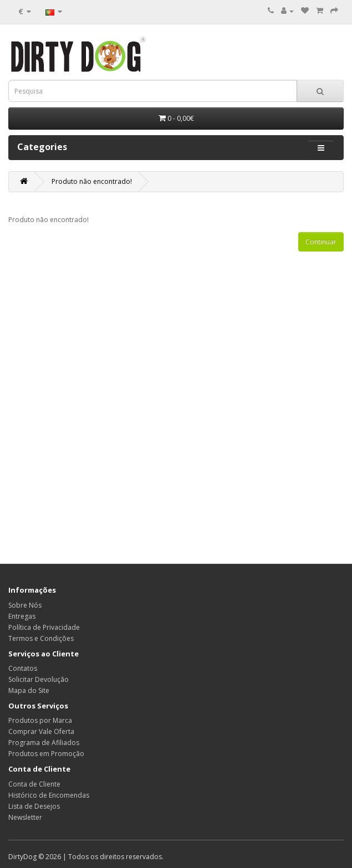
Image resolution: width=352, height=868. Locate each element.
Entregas (22, 616)
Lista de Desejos (34, 806)
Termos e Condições (41, 638)
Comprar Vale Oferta (41, 731)
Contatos (23, 668)
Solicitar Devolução (39, 679)
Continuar (321, 242)
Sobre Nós (25, 605)
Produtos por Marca (40, 720)
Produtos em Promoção (46, 754)
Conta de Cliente (34, 784)
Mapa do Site (29, 690)
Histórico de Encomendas (49, 795)
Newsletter (25, 817)
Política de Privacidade (44, 627)
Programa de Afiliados (44, 743)
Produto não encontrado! (92, 181)
